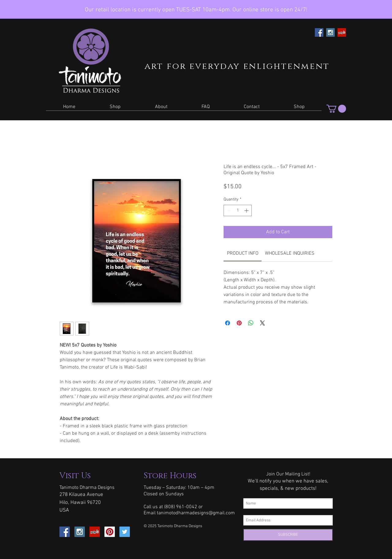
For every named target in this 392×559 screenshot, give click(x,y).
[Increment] (247, 210)
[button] (115, 109)
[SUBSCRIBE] (288, 535)
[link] (243, 253)
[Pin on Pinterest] (239, 323)
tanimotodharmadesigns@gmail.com (196, 513)
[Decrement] (228, 210)
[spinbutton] (238, 210)
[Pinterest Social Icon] (110, 532)
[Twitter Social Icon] (125, 532)
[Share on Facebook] (228, 323)
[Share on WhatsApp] (251, 323)
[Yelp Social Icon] (342, 32)
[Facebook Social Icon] (319, 32)
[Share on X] (262, 323)
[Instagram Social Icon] (330, 32)
